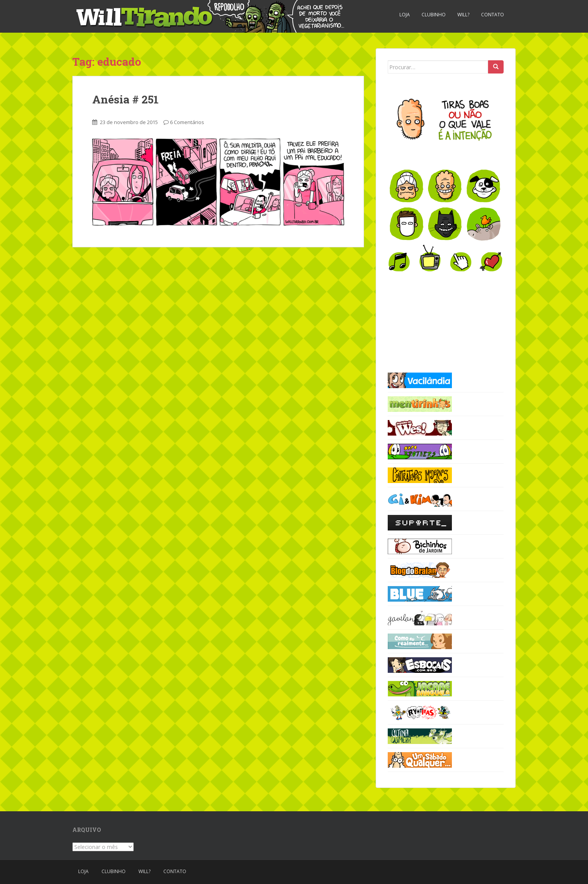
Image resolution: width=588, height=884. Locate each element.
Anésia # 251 (125, 99)
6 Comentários (187, 122)
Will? (463, 15)
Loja (405, 15)
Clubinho (434, 15)
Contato (493, 15)
